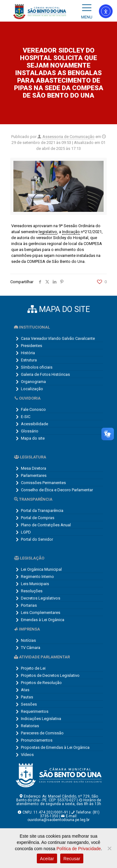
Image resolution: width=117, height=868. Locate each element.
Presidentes (32, 346)
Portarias (29, 605)
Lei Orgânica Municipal (41, 569)
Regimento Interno (37, 577)
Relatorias (30, 726)
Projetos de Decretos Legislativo (50, 675)
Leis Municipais (35, 584)
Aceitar (47, 859)
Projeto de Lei (33, 668)
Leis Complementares (41, 613)
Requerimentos (35, 711)
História (28, 353)
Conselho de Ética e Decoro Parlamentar (57, 490)
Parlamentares (34, 475)
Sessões (29, 704)
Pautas (27, 697)
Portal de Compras (38, 518)
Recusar (72, 859)
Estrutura (29, 360)
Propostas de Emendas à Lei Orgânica (55, 747)
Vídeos (27, 755)
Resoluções (32, 591)
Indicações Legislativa (41, 719)
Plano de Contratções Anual (46, 525)
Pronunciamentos (37, 740)
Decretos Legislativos (41, 598)
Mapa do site (33, 438)
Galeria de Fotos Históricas (45, 374)
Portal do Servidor (37, 539)
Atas (25, 690)
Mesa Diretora (34, 468)
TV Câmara (31, 648)
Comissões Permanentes (43, 483)
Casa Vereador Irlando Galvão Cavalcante (58, 338)
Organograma (33, 382)
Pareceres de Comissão (42, 733)
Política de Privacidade (79, 849)
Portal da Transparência (42, 511)
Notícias (28, 640)
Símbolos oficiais (37, 367)
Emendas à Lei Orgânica (43, 620)
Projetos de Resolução (41, 683)
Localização (32, 389)
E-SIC (26, 417)
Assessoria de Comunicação (68, 137)
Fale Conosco (33, 409)
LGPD (26, 532)
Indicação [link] (71, 232)
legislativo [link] (48, 232)
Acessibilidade (34, 424)
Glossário (30, 431)
